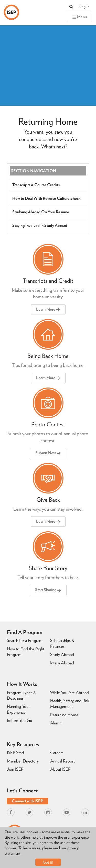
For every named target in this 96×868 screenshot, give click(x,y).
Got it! (48, 862)
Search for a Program (25, 640)
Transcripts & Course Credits (36, 185)
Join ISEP (15, 769)
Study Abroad (62, 654)
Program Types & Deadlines (21, 695)
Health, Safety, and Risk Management (70, 703)
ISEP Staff (15, 753)
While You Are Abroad (70, 693)
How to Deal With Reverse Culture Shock (46, 198)
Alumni (56, 723)
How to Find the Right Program (26, 652)
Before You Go (20, 720)
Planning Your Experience (18, 709)
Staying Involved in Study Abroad (40, 225)
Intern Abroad (62, 663)
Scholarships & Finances (62, 643)
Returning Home (64, 715)
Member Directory (23, 761)
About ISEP (60, 769)
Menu (79, 17)
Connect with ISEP (28, 801)
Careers (57, 753)
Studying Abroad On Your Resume (41, 212)
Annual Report (62, 761)
